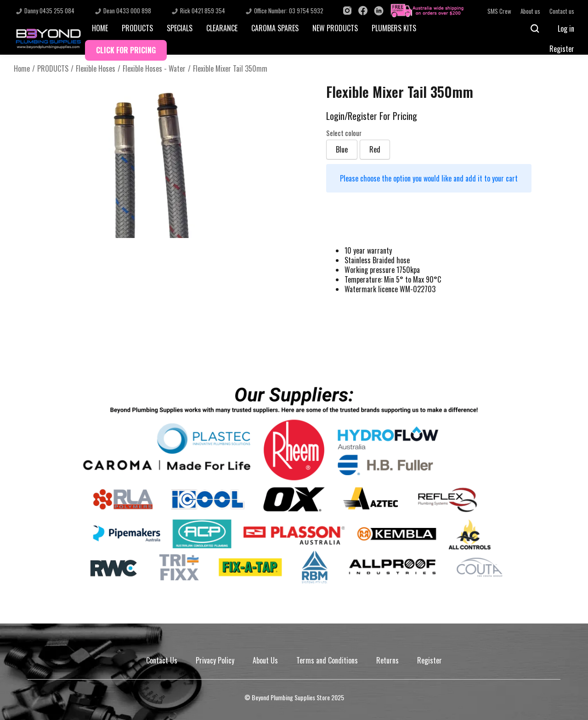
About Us (265, 660)
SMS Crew (499, 11)
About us (530, 11)
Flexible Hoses (96, 69)
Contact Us (162, 660)
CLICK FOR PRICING (126, 50)
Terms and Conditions (327, 660)
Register (562, 49)
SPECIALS (180, 28)
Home (22, 69)
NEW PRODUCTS (335, 28)
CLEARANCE (222, 28)
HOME (100, 28)
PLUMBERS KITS (394, 28)
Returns (387, 660)
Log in (566, 28)
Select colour (344, 133)
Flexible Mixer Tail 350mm (230, 69)
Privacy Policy (215, 660)
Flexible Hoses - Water (154, 69)
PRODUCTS (137, 28)
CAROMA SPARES (275, 28)
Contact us (562, 11)
